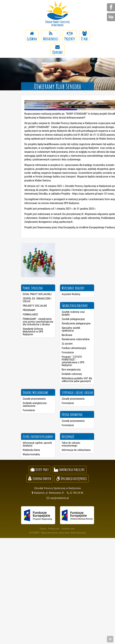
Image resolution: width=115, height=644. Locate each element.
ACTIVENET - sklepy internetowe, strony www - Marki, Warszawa (57, 533)
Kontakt (58, 50)
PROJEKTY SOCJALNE (35, 306)
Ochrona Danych (40, 478)
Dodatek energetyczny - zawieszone (35, 404)
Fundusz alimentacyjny (74, 348)
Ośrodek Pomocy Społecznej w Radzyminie (58, 14)
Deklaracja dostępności (72, 478)
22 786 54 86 (75, 493)
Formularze (68, 352)
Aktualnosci (51, 36)
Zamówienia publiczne (69, 469)
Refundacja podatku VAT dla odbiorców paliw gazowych (77, 380)
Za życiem (67, 344)
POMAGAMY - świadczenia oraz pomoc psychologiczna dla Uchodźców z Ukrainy (38, 322)
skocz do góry (110, 639)
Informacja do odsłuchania (76, 450)
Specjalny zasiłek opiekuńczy (71, 329)
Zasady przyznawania (34, 399)
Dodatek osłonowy (72, 374)
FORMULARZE (30, 314)
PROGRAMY (29, 310)
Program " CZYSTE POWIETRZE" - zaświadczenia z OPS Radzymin (73, 361)
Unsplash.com (68, 529)
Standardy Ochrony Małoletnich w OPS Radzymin (33, 332)
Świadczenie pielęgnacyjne (76, 323)
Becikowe (67, 335)
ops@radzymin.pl (58, 498)
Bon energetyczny (71, 369)
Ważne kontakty (31, 454)
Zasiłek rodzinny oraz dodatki (73, 313)
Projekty (70, 36)
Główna (32, 36)
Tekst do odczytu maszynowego (71, 444)
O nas (85, 36)
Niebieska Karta (31, 450)
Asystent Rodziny (71, 294)
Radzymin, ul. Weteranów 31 (48, 493)
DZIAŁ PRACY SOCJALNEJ (37, 294)
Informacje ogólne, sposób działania (37, 444)
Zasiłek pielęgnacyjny (73, 319)
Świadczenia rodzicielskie (76, 339)
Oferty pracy (40, 469)
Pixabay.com (54, 529)
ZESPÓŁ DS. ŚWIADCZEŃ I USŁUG (37, 300)
